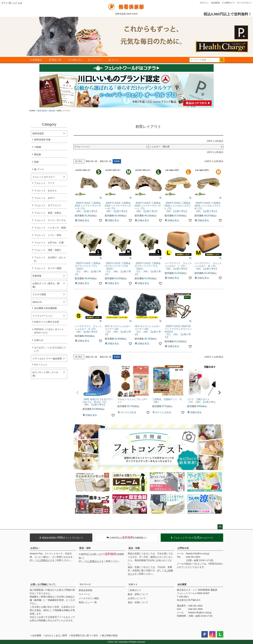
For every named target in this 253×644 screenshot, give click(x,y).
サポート (133, 584)
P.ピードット (41, 365)
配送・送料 (85, 548)
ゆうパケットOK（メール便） (45, 374)
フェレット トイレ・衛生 (48, 235)
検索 (222, 60)
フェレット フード (44, 183)
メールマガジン (245, 3)
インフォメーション (43, 316)
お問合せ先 (183, 548)
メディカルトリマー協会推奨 (47, 359)
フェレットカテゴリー (44, 177)
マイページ (95, 60)
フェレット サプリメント (48, 205)
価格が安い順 (91, 161)
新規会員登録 (86, 590)
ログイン (205, 3)
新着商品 (36, 60)
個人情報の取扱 (110, 635)
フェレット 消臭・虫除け (48, 250)
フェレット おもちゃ (46, 190)
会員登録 (216, 3)
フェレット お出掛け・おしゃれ (50, 259)
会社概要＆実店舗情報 (46, 308)
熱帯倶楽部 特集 (42, 140)
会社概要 (182, 584)
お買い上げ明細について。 (44, 584)
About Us (37, 302)
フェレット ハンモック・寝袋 (50, 228)
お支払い (35, 548)
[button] (77, 393)
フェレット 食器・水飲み (48, 213)
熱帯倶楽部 (42, 111)
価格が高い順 (106, 161)
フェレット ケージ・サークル (50, 220)
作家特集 (37, 276)
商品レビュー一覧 (88, 602)
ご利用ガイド (229, 3)
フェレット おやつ (44, 198)
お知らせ (39, 340)
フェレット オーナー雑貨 (48, 268)
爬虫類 (52, 111)
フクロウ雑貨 (39, 294)
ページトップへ (220, 527)
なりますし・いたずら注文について (50, 349)
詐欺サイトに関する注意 (47, 322)
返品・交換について (138, 602)
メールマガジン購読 (89, 598)
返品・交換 (134, 548)
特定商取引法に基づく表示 (84, 635)
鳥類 (36, 162)
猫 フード (39, 169)
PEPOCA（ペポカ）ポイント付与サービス (49, 331)
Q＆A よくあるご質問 (56, 635)
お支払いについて (137, 598)
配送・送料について (138, 594)
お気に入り (76, 60)
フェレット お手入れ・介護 (49, 243)
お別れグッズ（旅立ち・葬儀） (46, 285)
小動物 (38, 147)
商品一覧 (55, 60)
